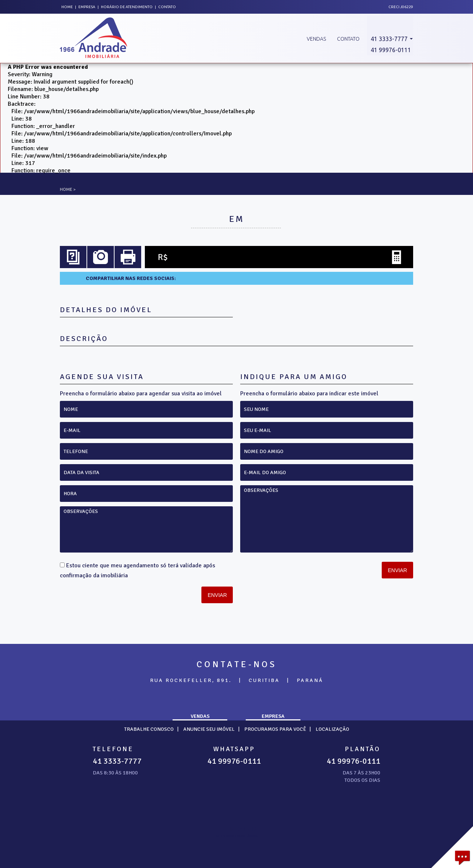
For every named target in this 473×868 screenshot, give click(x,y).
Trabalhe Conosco (149, 729)
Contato (167, 7)
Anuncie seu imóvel (209, 729)
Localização (332, 729)
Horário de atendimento (127, 7)
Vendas (316, 39)
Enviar (217, 595)
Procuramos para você (275, 729)
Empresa (87, 7)
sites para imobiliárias (237, 836)
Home (67, 7)
